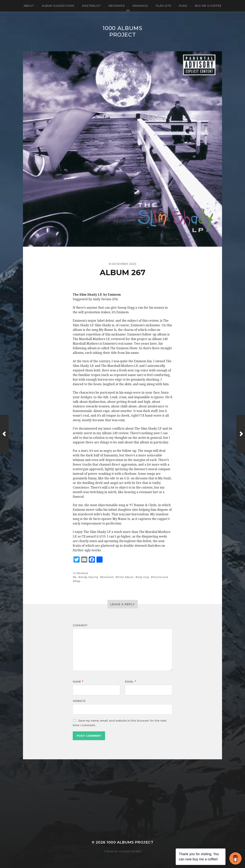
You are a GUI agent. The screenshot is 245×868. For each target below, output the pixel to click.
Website (79, 701)
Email (130, 682)
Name (78, 682)
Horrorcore (161, 577)
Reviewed (117, 6)
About (29, 6)
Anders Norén (130, 851)
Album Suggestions (58, 6)
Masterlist (91, 6)
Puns (183, 6)
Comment (80, 625)
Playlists (163, 6)
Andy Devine (89, 577)
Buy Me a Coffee (208, 6)
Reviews (82, 573)
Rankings (140, 6)
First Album (126, 577)
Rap (78, 581)
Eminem (108, 577)
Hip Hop (143, 577)
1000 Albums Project (122, 31)
